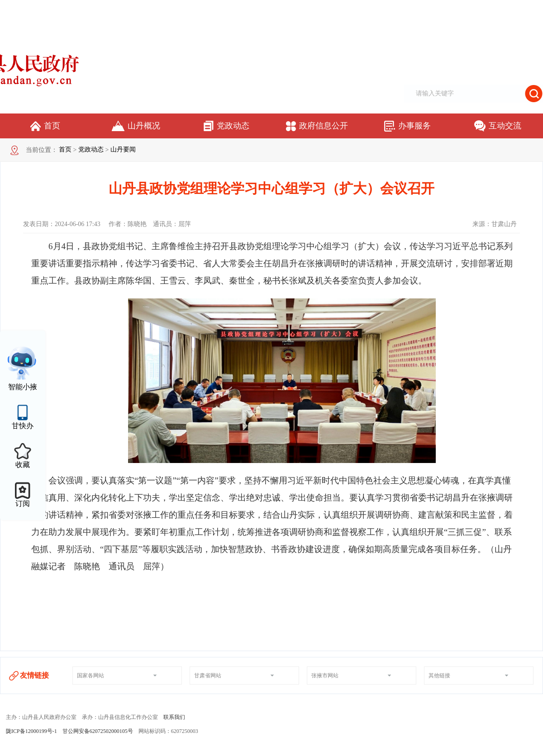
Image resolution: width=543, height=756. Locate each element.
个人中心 (532, 9)
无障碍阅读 (470, 9)
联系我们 (174, 717)
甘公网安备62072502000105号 (98, 731)
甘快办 (23, 426)
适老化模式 (500, 9)
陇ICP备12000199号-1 (31, 731)
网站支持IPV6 (435, 9)
